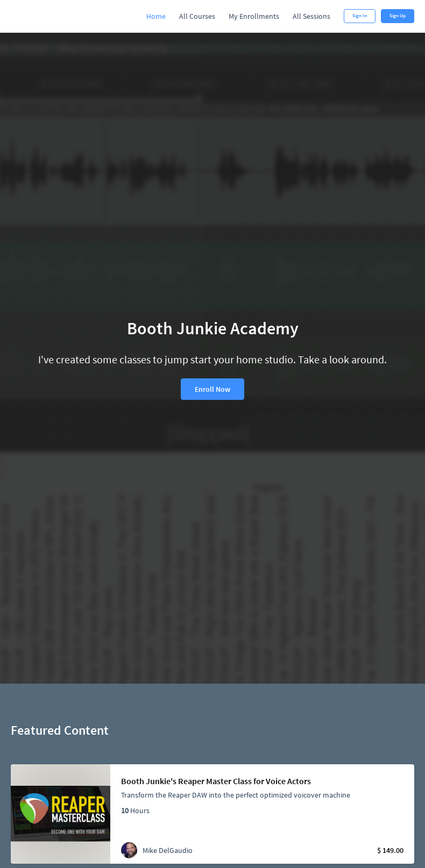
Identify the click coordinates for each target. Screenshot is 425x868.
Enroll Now (212, 389)
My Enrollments (254, 16)
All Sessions (311, 16)
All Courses (197, 16)
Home (156, 16)
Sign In (360, 16)
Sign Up (398, 16)
